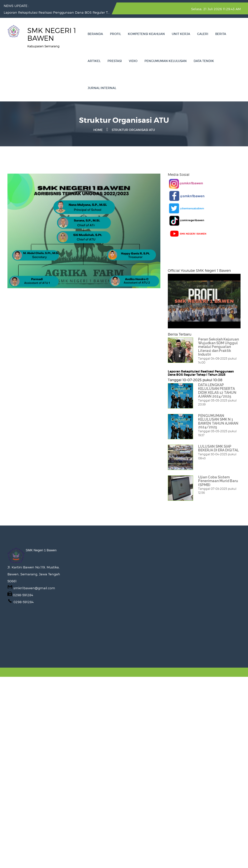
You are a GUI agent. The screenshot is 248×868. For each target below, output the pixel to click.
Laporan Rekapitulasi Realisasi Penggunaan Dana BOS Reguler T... (57, 12)
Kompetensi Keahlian (146, 34)
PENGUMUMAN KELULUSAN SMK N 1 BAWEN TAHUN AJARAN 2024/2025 (218, 421)
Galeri (203, 34)
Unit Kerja (181, 34)
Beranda (95, 34)
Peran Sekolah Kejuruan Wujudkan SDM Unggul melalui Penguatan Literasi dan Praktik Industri (218, 347)
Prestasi (115, 61)
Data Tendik (204, 61)
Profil (115, 34)
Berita (221, 34)
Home (98, 130)
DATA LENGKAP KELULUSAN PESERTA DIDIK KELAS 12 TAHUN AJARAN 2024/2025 (217, 391)
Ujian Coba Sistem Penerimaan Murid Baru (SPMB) (218, 481)
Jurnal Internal (102, 88)
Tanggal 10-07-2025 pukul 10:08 (195, 380)
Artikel (94, 61)
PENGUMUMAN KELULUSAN (166, 61)
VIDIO (133, 61)
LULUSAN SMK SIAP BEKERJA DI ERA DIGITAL (218, 448)
